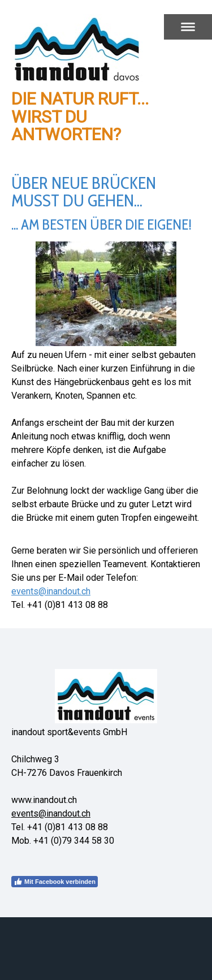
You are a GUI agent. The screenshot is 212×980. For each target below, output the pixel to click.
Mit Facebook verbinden (55, 882)
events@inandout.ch (51, 591)
